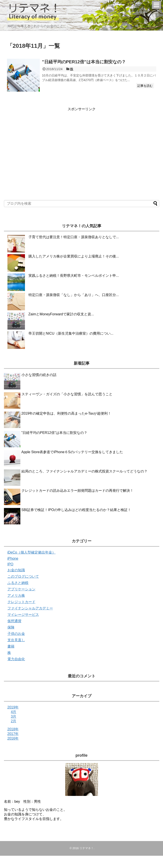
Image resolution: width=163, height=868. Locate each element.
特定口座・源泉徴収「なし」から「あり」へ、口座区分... (74, 295)
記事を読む (145, 86)
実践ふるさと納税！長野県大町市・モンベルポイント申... (74, 276)
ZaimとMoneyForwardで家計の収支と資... (61, 314)
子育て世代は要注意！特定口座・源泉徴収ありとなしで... (74, 237)
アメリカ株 (16, 596)
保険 (11, 627)
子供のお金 (16, 634)
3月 (14, 716)
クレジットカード (21, 602)
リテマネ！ (87, 848)
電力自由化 (16, 659)
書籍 (11, 646)
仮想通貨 (14, 621)
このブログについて (23, 576)
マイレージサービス (23, 615)
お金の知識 (16, 570)
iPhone (13, 558)
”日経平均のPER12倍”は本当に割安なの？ (84, 62)
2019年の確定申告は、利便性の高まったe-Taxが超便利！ (66, 413)
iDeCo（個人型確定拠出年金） (32, 552)
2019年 (13, 707)
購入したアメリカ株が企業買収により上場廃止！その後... (74, 256)
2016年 (13, 738)
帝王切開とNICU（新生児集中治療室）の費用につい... (71, 333)
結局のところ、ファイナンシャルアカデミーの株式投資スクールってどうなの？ (84, 471)
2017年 (13, 734)
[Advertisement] (44, 142)
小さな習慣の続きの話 (39, 375)
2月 (14, 721)
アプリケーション (21, 589)
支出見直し (16, 640)
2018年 (13, 729)
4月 (14, 712)
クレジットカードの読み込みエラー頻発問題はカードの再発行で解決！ (77, 491)
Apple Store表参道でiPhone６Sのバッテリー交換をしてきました (72, 452)
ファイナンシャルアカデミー (30, 608)
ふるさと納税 (18, 583)
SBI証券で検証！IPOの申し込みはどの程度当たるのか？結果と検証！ (76, 510)
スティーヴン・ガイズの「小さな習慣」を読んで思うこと (67, 394)
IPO (11, 564)
